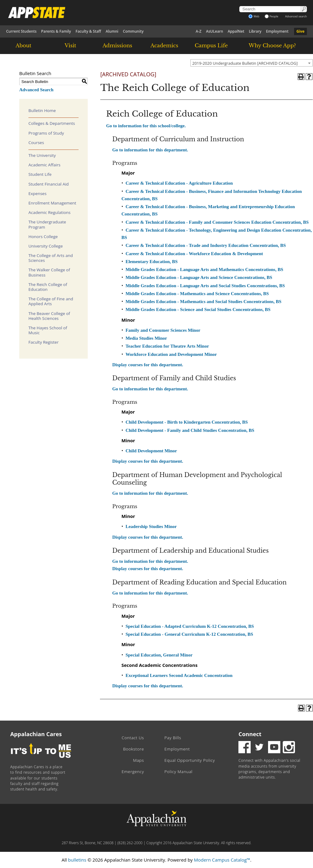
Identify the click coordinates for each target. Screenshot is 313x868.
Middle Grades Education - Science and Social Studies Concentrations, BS (198, 309)
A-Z (199, 31)
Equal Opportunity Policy (190, 760)
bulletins (77, 860)
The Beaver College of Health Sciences (49, 316)
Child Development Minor (151, 451)
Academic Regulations (50, 212)
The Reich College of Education (48, 287)
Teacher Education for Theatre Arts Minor (167, 346)
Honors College (43, 237)
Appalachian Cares (36, 734)
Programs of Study (46, 133)
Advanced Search (36, 90)
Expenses (37, 193)
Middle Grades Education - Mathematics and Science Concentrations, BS (197, 294)
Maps (138, 760)
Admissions (117, 45)
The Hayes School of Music (48, 330)
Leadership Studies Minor (151, 526)
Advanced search (296, 16)
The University (42, 155)
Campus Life (211, 45)
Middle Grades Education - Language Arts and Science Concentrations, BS (199, 277)
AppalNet (236, 31)
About (24, 45)
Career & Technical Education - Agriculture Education (179, 183)
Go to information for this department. (150, 150)
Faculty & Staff (88, 31)
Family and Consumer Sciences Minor (163, 330)
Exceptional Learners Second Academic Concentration (179, 675)
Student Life (40, 174)
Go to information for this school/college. (146, 126)
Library (255, 31)
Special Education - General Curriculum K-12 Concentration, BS (190, 634)
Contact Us (133, 738)
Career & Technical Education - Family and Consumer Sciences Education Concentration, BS (217, 222)
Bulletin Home (42, 110)
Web (254, 16)
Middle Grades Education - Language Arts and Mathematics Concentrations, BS (204, 269)
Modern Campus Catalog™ (222, 860)
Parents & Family (56, 31)
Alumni (112, 31)
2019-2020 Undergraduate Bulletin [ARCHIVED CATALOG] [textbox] (245, 63)
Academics (164, 45)
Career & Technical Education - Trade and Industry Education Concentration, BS (206, 245)
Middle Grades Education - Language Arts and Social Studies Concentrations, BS (205, 286)
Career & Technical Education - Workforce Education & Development (194, 254)
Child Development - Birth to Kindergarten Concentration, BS (187, 422)
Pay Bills (173, 738)
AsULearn (215, 31)
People (272, 16)
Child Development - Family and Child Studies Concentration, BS (190, 430)
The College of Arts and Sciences (51, 258)
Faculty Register (44, 342)
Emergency (133, 772)
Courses (36, 143)
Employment (277, 31)
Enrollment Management (52, 203)
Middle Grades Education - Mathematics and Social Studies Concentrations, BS (204, 302)
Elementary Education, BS (152, 262)
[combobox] (252, 63)
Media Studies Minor (146, 338)
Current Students (21, 31)
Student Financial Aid (49, 184)
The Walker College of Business (49, 272)
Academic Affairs (44, 165)
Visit (71, 45)
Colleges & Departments (52, 123)
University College (46, 246)
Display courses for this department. (148, 365)
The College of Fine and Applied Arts (51, 301)
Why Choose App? (272, 45)
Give (300, 31)
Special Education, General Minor (159, 655)
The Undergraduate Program (47, 224)
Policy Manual (179, 772)
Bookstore (134, 749)
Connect (250, 734)
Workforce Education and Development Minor (171, 354)
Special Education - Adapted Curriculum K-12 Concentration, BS (190, 626)
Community (133, 31)
